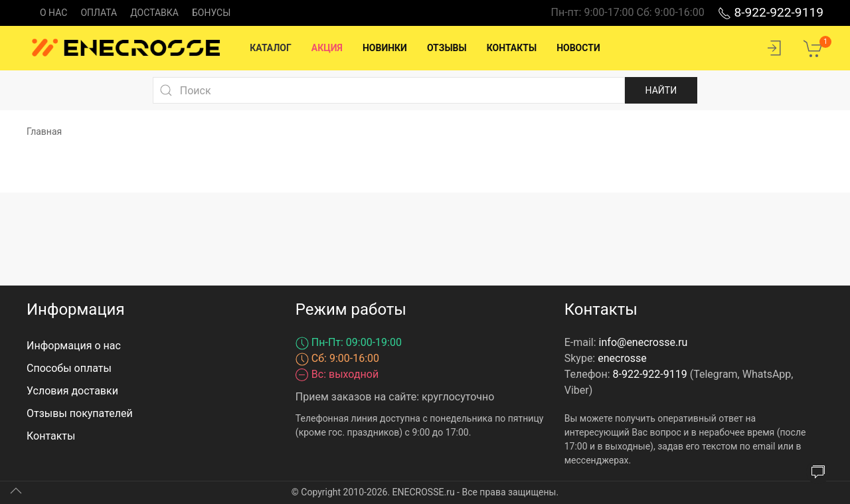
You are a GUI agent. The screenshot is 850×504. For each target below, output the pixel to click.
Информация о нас (74, 346)
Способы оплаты (69, 368)
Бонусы (211, 13)
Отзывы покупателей (80, 413)
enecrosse (622, 358)
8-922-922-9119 (771, 12)
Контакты (51, 436)
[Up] (16, 491)
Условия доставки (72, 391)
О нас (53, 13)
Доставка (154, 13)
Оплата (99, 13)
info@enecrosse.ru (643, 342)
